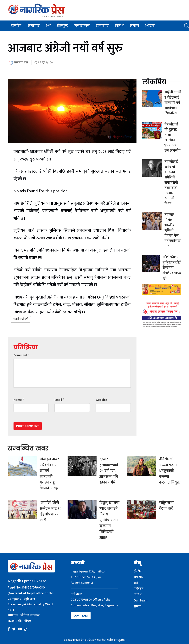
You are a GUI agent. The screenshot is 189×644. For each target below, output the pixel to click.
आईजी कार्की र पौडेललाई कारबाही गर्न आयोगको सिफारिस (173, 103)
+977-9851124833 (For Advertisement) (86, 580)
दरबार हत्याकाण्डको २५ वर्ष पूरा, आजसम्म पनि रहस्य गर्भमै (109, 471)
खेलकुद (62, 26)
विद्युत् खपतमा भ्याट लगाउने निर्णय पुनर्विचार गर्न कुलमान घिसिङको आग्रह (109, 520)
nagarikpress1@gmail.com (89, 571)
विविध (119, 26)
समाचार (34, 26)
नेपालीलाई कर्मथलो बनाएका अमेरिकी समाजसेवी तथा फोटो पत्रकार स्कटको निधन (171, 183)
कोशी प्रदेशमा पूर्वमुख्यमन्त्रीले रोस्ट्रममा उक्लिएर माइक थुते (172, 268)
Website (101, 400)
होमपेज (16, 26)
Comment (21, 355)
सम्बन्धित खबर (28, 448)
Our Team (81, 616)
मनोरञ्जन (82, 26)
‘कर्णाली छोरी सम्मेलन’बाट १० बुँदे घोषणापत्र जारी (51, 511)
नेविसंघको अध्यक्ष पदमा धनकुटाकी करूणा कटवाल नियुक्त (170, 471)
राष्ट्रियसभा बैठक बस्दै (166, 506)
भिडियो (150, 26)
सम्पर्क (137, 607)
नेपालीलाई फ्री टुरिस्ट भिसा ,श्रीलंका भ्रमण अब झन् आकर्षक (172, 138)
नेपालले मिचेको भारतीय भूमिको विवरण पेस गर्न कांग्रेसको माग (173, 230)
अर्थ (48, 26)
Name (19, 400)
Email (59, 400)
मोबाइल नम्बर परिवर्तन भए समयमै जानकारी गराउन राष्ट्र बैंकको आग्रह (49, 474)
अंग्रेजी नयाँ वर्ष (20, 319)
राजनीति (102, 26)
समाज (134, 26)
